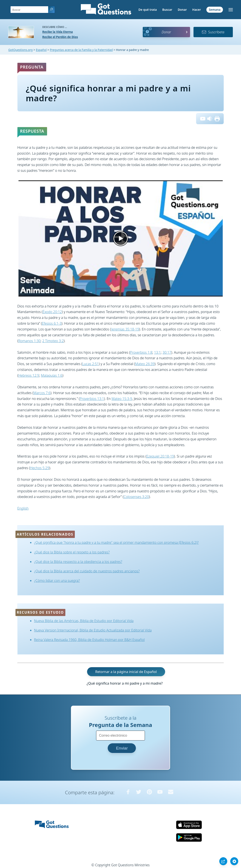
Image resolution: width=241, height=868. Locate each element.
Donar (182, 10)
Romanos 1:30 (29, 341)
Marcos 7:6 (42, 393)
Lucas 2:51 (91, 364)
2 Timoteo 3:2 (53, 341)
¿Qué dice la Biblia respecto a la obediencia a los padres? (78, 562)
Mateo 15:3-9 (122, 399)
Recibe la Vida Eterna (58, 32)
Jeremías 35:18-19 (125, 329)
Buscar (167, 10)
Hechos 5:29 (40, 468)
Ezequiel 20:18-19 (160, 456)
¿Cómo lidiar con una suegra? (57, 581)
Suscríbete (213, 32)
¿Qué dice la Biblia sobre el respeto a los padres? (72, 552)
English (23, 508)
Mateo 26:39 (145, 364)
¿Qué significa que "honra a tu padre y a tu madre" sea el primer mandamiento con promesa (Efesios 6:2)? (116, 542)
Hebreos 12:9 (29, 375)
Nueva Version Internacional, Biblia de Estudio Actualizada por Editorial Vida (93, 630)
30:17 (167, 352)
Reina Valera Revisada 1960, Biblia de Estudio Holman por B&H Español (89, 640)
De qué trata (148, 10)
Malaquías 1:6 (52, 375)
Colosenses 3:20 (136, 497)
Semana (215, 10)
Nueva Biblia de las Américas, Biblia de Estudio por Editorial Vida (84, 621)
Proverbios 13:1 (92, 399)
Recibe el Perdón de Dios (60, 37)
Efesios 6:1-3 (52, 323)
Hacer (196, 10)
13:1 (157, 352)
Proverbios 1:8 (141, 352)
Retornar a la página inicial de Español (126, 672)
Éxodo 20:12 (52, 312)
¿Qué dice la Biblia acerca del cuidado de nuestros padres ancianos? (87, 571)
